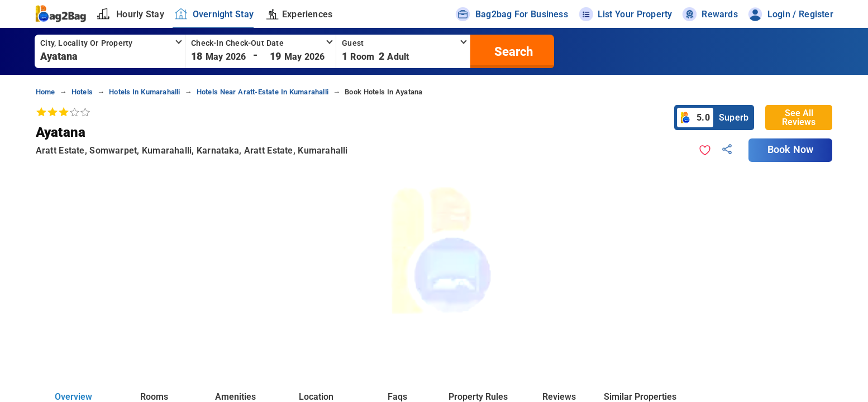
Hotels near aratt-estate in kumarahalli (263, 92)
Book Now (790, 150)
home (46, 92)
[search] (512, 51)
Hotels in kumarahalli (144, 92)
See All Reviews (799, 118)
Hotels (82, 92)
